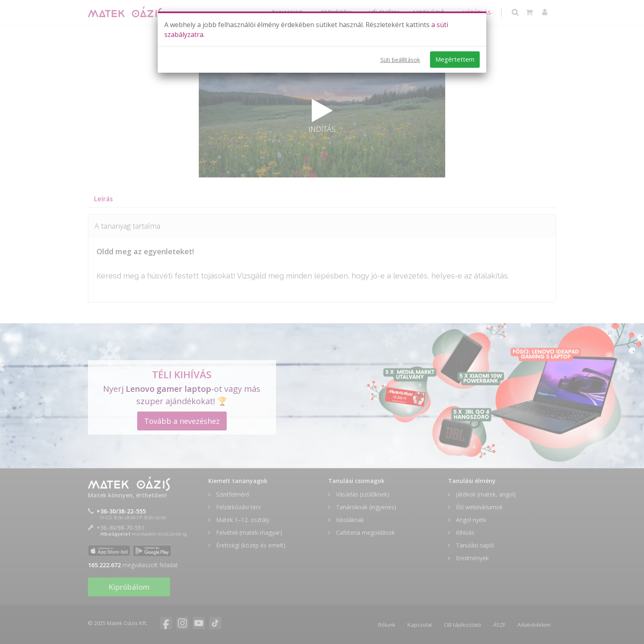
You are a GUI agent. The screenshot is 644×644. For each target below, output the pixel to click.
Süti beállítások (400, 60)
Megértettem (455, 59)
